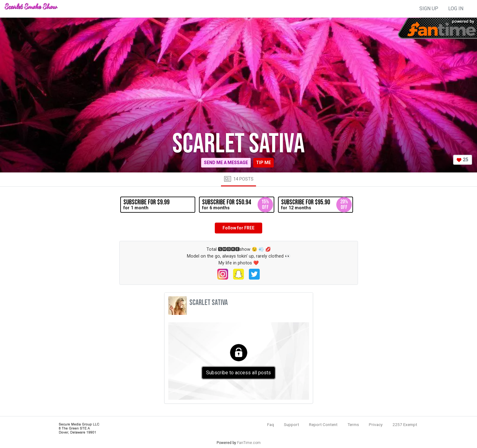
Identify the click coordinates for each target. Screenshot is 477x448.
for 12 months (316, 205)
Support (291, 424)
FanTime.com (249, 443)
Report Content (323, 424)
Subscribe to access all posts (238, 373)
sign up (429, 9)
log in (456, 9)
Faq (271, 424)
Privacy (376, 424)
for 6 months (237, 205)
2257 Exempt (405, 424)
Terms (353, 424)
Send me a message (226, 163)
